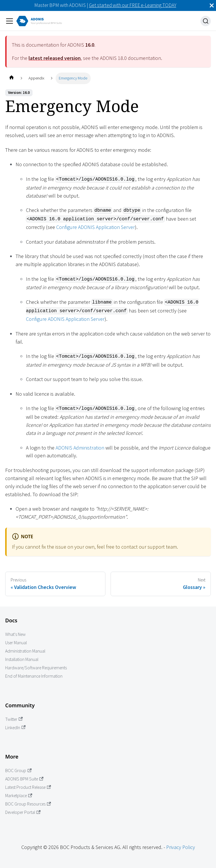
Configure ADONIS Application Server (95, 227)
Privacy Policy (181, 847)
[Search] (206, 21)
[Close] (212, 5)
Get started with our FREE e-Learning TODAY (133, 5)
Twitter (14, 719)
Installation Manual (22, 659)
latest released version (55, 58)
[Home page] (11, 78)
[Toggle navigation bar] (10, 21)
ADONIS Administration (80, 448)
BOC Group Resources (28, 804)
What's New (15, 634)
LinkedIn (15, 728)
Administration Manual (25, 651)
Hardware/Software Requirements (36, 668)
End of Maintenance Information (34, 676)
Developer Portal (23, 812)
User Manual (16, 643)
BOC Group (18, 771)
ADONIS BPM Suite (24, 779)
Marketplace (19, 796)
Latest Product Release (28, 787)
